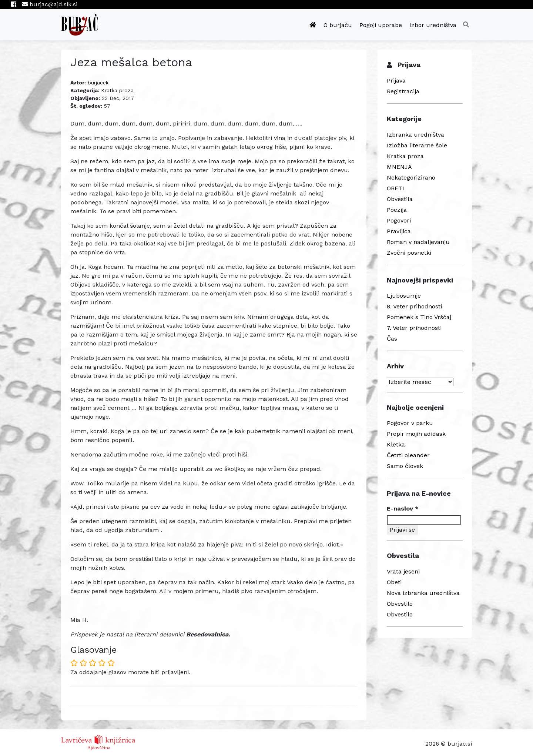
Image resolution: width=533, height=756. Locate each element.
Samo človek (405, 466)
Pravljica (399, 231)
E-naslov (403, 509)
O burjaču (338, 25)
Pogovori (399, 220)
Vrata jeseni (403, 571)
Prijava (396, 81)
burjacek (98, 83)
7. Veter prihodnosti (414, 328)
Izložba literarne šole (417, 145)
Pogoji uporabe (381, 25)
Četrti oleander (408, 455)
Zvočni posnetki (409, 253)
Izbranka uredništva (415, 135)
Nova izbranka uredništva (423, 593)
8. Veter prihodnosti (414, 306)
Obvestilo (400, 604)
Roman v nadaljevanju (418, 242)
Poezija (397, 210)
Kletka (396, 444)
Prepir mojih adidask (416, 434)
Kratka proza (117, 90)
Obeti (394, 582)
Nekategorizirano (411, 178)
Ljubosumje (404, 296)
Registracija (403, 91)
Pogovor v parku (410, 423)
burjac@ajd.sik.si (50, 4)
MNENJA (399, 167)
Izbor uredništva (433, 25)
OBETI (395, 188)
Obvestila (400, 199)
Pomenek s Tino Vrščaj (419, 317)
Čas (392, 339)
